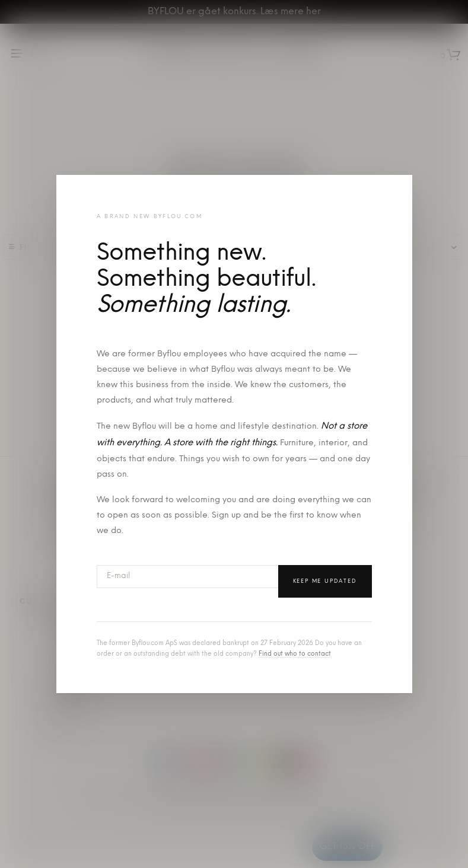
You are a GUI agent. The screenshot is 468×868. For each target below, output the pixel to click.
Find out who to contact (295, 654)
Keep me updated (325, 581)
